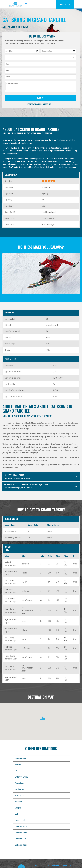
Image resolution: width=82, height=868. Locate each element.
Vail (16, 814)
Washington (20, 795)
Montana (18, 802)
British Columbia (21, 777)
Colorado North (21, 826)
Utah (17, 771)
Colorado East (20, 839)
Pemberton (19, 789)
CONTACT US (65, 5)
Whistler (18, 765)
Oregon (18, 808)
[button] (43, 719)
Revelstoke (19, 783)
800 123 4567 (50, 104)
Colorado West (21, 845)
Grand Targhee (21, 758)
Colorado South (21, 833)
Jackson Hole (20, 820)
